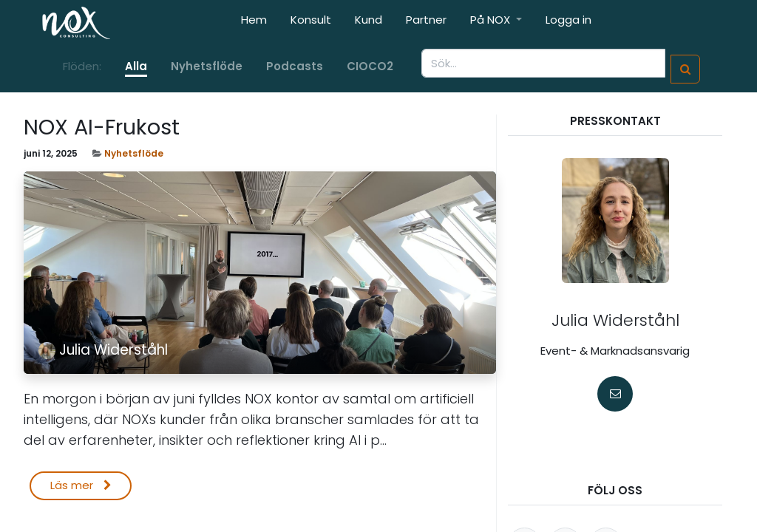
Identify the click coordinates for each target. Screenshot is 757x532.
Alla (136, 66)
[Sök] (685, 69)
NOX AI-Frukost (102, 127)
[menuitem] (254, 23)
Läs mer (81, 485)
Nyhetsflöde (134, 153)
